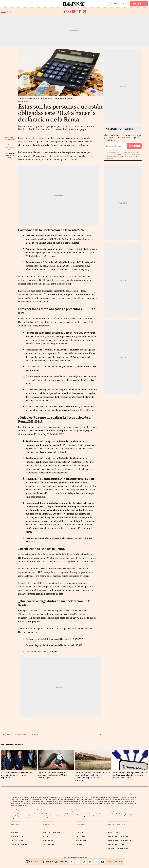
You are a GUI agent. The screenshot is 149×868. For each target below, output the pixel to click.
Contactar (49, 825)
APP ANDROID (17, 836)
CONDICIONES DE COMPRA (119, 840)
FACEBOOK (80, 836)
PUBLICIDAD (48, 840)
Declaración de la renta (20, 734)
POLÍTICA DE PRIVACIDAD (119, 836)
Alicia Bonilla (9, 139)
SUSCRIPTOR (49, 844)
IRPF (8, 734)
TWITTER (79, 832)
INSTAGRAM (81, 840)
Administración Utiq (118, 848)
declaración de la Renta (32, 138)
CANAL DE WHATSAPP (20, 844)
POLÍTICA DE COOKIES (117, 844)
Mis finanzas (23, 102)
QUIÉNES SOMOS (18, 840)
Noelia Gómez (9, 137)
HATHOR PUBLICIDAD (52, 832)
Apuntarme (134, 146)
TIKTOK (79, 844)
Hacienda (35, 734)
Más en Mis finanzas (12, 745)
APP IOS (14, 832)
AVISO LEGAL (113, 832)
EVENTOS (47, 836)
